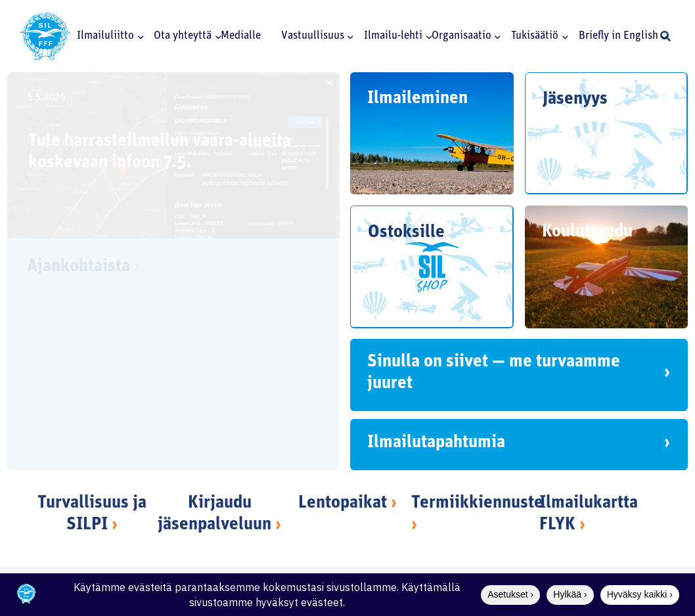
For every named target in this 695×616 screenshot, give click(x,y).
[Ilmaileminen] (432, 133)
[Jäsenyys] (607, 133)
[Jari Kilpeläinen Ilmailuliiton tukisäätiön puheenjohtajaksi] (162, 315)
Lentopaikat (343, 503)
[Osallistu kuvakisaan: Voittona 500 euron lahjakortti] (162, 414)
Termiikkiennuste (477, 503)
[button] (139, 36)
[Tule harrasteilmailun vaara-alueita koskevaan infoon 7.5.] (173, 155)
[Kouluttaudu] (607, 267)
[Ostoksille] (432, 267)
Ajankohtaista (83, 267)
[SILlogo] (45, 36)
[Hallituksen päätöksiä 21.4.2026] (162, 365)
